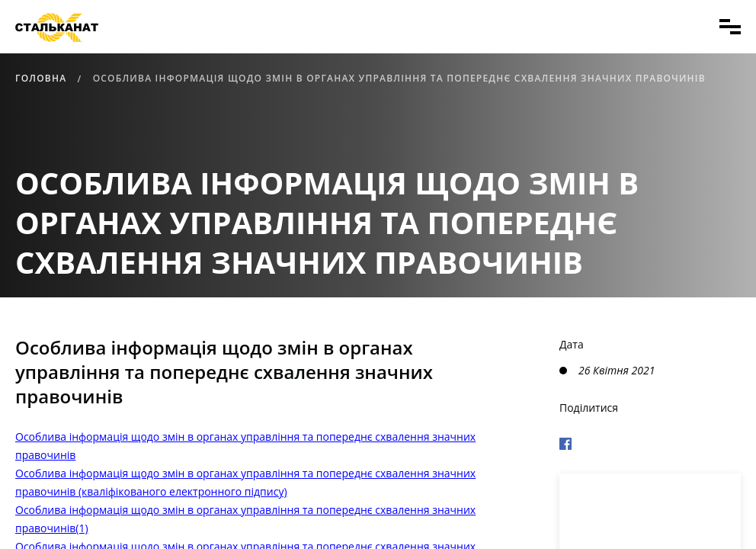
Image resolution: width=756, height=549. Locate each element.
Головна (41, 78)
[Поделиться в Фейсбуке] (650, 441)
